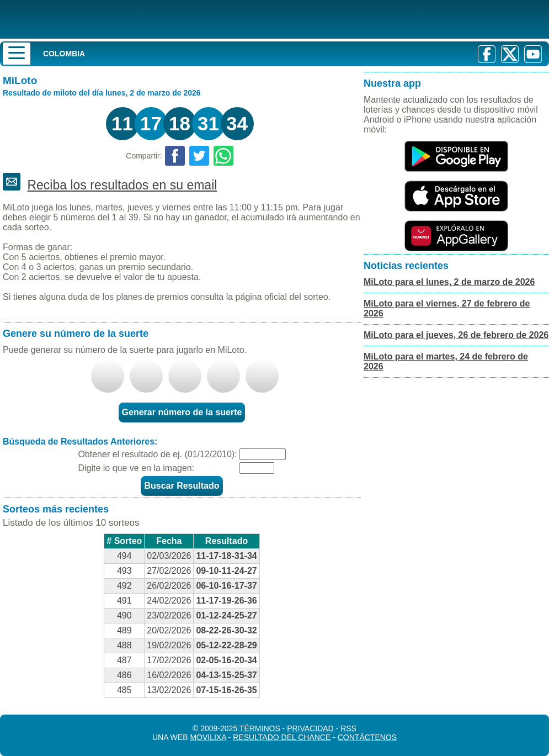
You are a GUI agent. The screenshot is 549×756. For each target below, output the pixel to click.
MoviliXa (208, 737)
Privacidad (310, 728)
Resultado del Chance (282, 737)
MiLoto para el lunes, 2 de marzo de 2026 (449, 282)
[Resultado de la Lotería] (143, 19)
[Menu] (17, 54)
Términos (260, 728)
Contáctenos (367, 737)
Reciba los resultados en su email (122, 185)
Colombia (64, 54)
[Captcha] (257, 468)
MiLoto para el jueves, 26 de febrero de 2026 (456, 335)
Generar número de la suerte (182, 412)
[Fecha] (263, 454)
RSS (348, 728)
